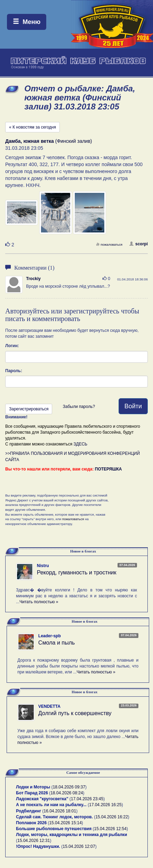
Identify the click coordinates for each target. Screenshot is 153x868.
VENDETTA (49, 706)
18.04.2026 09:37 (69, 787)
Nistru (43, 566)
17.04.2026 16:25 (105, 805)
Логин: (12, 346)
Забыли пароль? (79, 407)
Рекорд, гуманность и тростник (77, 572)
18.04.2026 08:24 (67, 793)
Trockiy (33, 279)
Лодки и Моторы (33, 787)
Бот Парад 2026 (32, 793)
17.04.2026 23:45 (87, 799)
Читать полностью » (39, 602)
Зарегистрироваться (29, 409)
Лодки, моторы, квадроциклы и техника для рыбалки (71, 835)
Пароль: (14, 371)
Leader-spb (50, 636)
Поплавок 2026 (31, 823)
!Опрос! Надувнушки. (38, 846)
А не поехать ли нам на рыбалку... (51, 805)
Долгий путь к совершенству (75, 713)
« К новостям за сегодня (33, 127)
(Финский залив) (49, 141)
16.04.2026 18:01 (60, 811)
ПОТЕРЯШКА (108, 469)
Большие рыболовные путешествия (54, 829)
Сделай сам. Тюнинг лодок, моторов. (55, 817)
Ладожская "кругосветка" (43, 799)
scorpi (139, 244)
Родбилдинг (29, 811)
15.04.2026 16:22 (111, 817)
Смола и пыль (57, 643)
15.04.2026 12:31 (34, 841)
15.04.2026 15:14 (65, 823)
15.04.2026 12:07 (79, 846)
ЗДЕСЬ (80, 444)
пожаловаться (109, 244)
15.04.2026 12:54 (110, 829)
